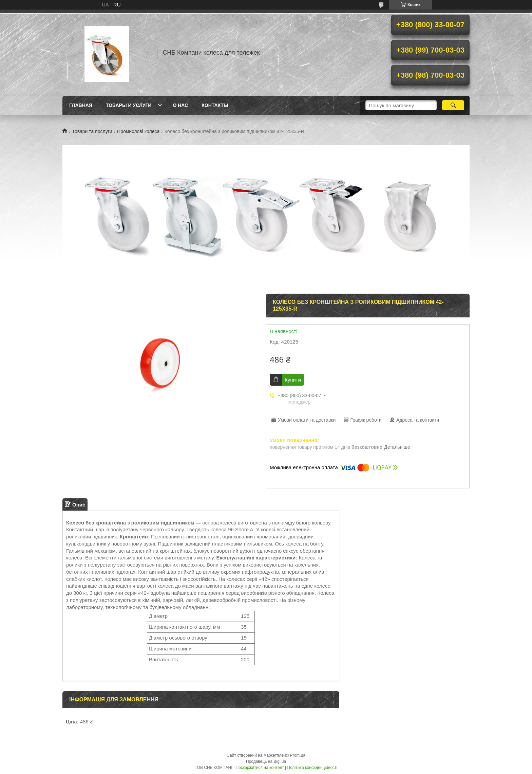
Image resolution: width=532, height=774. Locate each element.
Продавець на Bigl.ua (266, 761)
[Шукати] (453, 105)
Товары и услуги (129, 105)
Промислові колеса (138, 131)
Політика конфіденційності (312, 768)
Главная (81, 105)
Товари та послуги (92, 131)
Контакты (215, 105)
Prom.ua (298, 755)
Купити (293, 380)
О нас (180, 105)
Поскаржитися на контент (260, 768)
